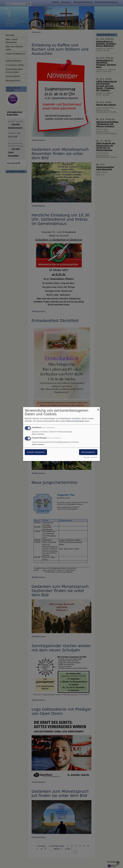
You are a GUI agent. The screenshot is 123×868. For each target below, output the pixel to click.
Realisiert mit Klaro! (91, 457)
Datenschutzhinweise (75, 421)
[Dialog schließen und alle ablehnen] (98, 408)
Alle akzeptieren (88, 452)
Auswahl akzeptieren (36, 452)
